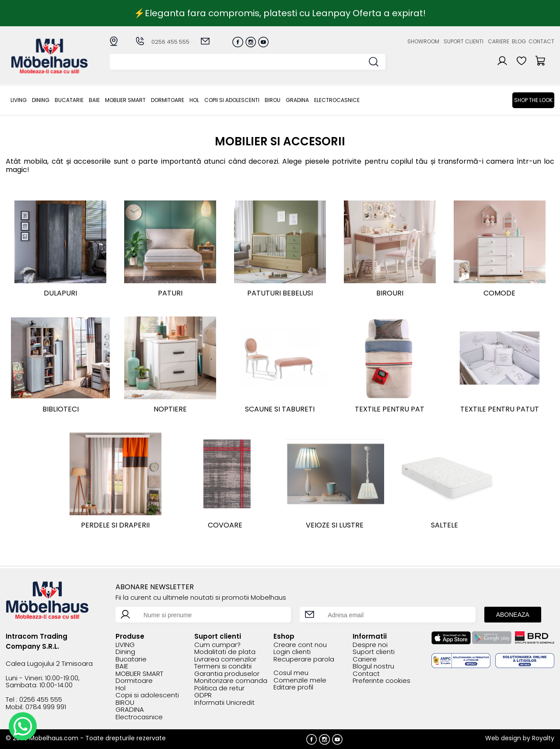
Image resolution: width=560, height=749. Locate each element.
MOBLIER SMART (125, 100)
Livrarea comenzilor (225, 659)
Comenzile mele (300, 680)
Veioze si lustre (335, 525)
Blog (519, 41)
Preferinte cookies (381, 681)
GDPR (203, 695)
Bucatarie (69, 100)
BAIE (94, 100)
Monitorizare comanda (231, 681)
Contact (541, 41)
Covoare (225, 525)
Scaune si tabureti (280, 409)
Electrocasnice (337, 100)
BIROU (273, 100)
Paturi (170, 293)
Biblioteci (61, 409)
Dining (41, 100)
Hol (194, 100)
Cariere (499, 41)
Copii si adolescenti (232, 100)
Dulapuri (60, 293)
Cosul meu (291, 673)
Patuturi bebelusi (280, 293)
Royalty (543, 738)
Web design (503, 738)
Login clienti (292, 652)
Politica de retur (219, 688)
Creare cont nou (300, 645)
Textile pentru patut (500, 409)
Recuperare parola (304, 659)
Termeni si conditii (223, 666)
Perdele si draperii (115, 525)
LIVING (19, 100)
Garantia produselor (227, 674)
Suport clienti (464, 41)
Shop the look (533, 100)
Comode (499, 293)
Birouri (390, 293)
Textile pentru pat (390, 409)
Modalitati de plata (225, 652)
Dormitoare (168, 100)
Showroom (423, 41)
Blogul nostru (373, 666)
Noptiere (170, 409)
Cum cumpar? (217, 645)
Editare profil (293, 687)
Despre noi (370, 645)
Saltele (444, 525)
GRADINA (297, 100)
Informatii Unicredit (224, 703)
